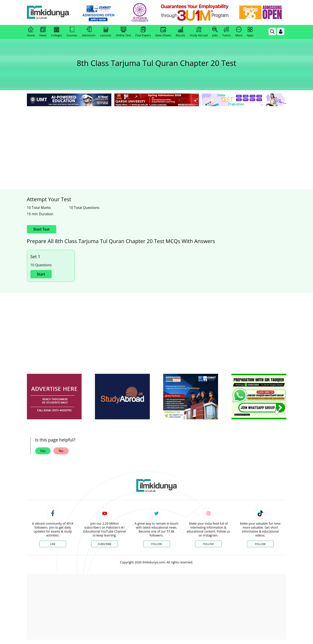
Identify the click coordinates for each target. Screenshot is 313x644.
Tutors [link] (226, 32)
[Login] (281, 32)
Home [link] (31, 32)
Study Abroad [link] (199, 32)
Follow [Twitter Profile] (156, 544)
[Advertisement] (157, 140)
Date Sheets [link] (163, 32)
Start (41, 274)
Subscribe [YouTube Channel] (105, 544)
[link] (101, 13)
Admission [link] (89, 32)
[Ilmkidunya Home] (51, 13)
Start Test (42, 229)
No (61, 451)
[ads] (54, 397)
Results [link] (180, 32)
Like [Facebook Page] (53, 544)
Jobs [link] (215, 32)
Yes (43, 451)
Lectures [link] (106, 32)
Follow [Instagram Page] (208, 544)
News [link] (43, 32)
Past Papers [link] (143, 32)
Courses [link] (72, 32)
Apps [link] (250, 32)
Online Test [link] (123, 32)
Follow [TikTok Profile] (260, 544)
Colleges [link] (57, 32)
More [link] (239, 32)
